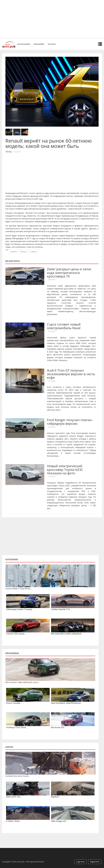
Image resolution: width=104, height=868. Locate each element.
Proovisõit (39, 44)
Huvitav (52, 44)
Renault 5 (24, 252)
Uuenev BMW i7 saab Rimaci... (19, 589)
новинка (33, 252)
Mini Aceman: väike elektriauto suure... (22, 682)
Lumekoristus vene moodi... (18, 776)
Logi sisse (81, 862)
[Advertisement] (52, 19)
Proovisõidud (12, 653)
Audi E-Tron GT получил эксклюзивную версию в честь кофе (71, 374)
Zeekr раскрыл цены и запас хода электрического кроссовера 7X (69, 273)
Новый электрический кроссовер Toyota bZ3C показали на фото (65, 469)
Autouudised (24, 44)
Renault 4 (14, 252)
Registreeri (95, 862)
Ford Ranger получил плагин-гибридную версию (70, 422)
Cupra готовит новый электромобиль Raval (64, 326)
